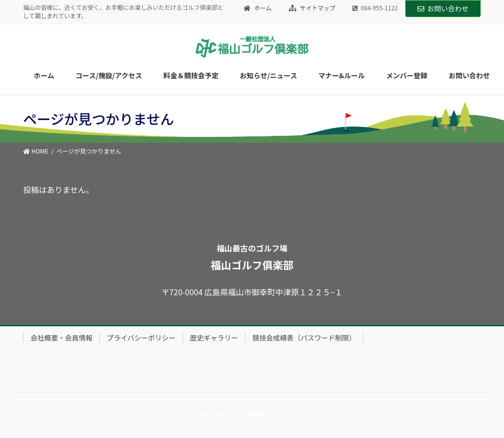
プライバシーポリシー (141, 338)
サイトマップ (312, 8)
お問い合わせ (443, 8)
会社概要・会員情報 (62, 338)
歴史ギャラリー (214, 338)
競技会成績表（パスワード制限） (304, 338)
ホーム (258, 8)
